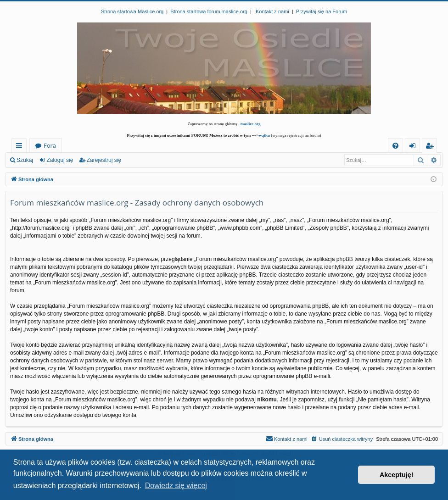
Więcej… (21, 147)
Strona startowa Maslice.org (132, 11)
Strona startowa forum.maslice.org (209, 11)
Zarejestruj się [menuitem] (432, 147)
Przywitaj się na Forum (322, 11)
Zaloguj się (60, 160)
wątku (264, 135)
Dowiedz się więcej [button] (176, 486)
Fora (50, 145)
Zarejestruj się (104, 160)
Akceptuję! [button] (397, 475)
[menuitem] (395, 146)
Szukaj (25, 160)
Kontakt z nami (272, 11)
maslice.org (251, 124)
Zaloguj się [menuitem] (414, 147)
